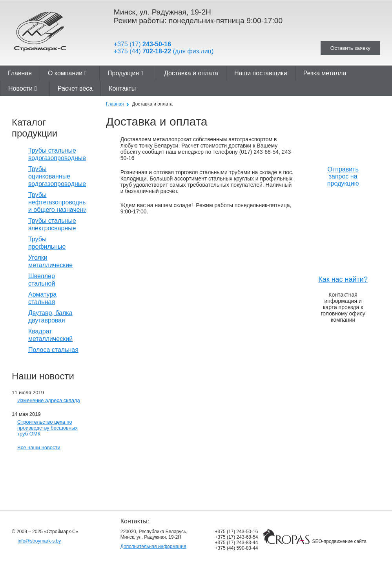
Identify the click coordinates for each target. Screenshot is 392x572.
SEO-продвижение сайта (339, 541)
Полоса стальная (53, 350)
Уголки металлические (50, 261)
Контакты (122, 88)
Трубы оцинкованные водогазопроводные (57, 176)
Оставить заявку (350, 48)
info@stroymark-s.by (39, 541)
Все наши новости (39, 447)
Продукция (125, 73)
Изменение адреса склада (49, 400)
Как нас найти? (343, 279)
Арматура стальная (42, 298)
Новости (23, 88)
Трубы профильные (47, 243)
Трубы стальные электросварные (52, 224)
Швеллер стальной (42, 280)
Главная (20, 73)
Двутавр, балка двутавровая (50, 317)
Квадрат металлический (50, 335)
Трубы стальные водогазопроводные (57, 154)
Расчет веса (75, 88)
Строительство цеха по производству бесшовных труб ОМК (47, 428)
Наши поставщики (261, 73)
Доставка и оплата (191, 73)
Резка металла (325, 73)
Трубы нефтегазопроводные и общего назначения (59, 202)
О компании (67, 73)
